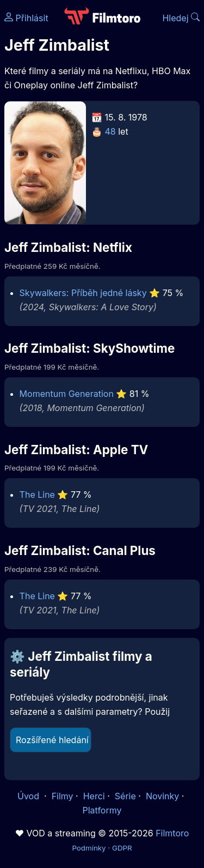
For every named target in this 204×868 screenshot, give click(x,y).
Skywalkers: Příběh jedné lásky (83, 293)
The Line (37, 495)
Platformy (102, 810)
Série (125, 796)
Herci (94, 796)
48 (110, 131)
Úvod (29, 796)
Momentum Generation (67, 394)
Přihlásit (26, 18)
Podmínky (89, 848)
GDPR (122, 848)
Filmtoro (172, 833)
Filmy (63, 796)
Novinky (162, 796)
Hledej (181, 18)
